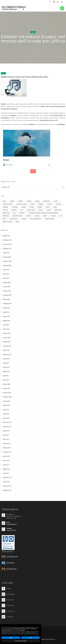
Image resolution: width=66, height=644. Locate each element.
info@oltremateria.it (12, 524)
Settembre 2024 (7, 249)
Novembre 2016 (7, 452)
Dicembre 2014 (7, 486)
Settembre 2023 (7, 265)
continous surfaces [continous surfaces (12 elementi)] (8, 204)
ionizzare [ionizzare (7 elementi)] (49, 210)
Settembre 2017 (7, 427)
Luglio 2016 (6, 465)
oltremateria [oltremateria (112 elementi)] (6, 216)
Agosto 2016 (6, 461)
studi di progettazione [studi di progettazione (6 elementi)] (36, 219)
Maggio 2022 (6, 321)
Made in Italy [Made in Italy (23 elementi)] (6, 213)
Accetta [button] (30, 638)
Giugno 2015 (6, 482)
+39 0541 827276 (11, 530)
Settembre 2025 (7, 240)
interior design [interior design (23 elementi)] (31, 210)
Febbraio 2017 (7, 444)
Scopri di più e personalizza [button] (21, 641)
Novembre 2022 (7, 295)
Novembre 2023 (7, 261)
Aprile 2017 (6, 435)
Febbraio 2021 (7, 384)
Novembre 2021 (7, 346)
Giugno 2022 (6, 316)
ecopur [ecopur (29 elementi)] (48, 207)
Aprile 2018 (6, 414)
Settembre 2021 (7, 355)
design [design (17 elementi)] (32, 204)
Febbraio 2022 (7, 333)
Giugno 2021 (6, 367)
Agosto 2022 (6, 308)
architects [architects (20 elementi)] (21, 201)
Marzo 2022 (6, 329)
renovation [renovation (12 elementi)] (53, 216)
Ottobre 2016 (6, 456)
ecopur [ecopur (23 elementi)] (55, 207)
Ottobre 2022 (6, 299)
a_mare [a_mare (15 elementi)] (56, 201)
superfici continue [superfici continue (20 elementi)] (7, 222)
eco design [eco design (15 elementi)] (15, 207)
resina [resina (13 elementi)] (4, 219)
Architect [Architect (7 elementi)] (12, 201)
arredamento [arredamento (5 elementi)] (47, 201)
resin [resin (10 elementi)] (61, 216)
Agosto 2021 (6, 359)
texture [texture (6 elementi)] (17, 222)
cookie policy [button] (23, 630)
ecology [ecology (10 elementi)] (31, 207)
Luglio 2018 (6, 410)
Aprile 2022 (6, 325)
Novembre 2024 (7, 244)
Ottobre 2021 (6, 350)
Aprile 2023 (6, 274)
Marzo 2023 (6, 278)
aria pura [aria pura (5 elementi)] (37, 201)
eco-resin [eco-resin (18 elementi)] (50, 204)
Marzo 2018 (6, 418)
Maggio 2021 (6, 371)
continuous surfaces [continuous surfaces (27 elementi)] (22, 204)
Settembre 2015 (7, 478)
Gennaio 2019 (7, 401)
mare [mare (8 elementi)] (14, 213)
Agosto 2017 (6, 431)
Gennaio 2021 (7, 388)
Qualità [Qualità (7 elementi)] (45, 216)
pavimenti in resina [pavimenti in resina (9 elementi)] (17, 216)
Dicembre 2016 (7, 448)
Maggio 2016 (6, 469)
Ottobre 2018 (6, 405)
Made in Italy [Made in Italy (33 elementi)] (58, 210)
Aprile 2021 (6, 376)
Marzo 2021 (6, 380)
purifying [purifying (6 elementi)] (37, 216)
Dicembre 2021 (7, 342)
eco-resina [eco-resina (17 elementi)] (58, 204)
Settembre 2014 (7, 490)
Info (33, 171)
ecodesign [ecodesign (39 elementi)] (5, 207)
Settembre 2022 (7, 304)
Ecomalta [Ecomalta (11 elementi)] (40, 207)
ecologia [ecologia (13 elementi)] (24, 207)
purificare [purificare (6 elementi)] (29, 216)
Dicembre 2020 (7, 393)
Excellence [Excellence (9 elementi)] (14, 210)
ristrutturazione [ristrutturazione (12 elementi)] (14, 219)
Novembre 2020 (7, 397)
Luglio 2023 (6, 270)
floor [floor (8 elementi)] (22, 210)
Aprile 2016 (6, 473)
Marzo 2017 (6, 439)
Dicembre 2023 (7, 257)
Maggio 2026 (6, 236)
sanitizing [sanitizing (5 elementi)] (24, 219)
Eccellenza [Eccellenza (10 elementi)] (41, 204)
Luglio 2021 (6, 363)
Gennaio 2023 (7, 287)
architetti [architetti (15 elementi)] (29, 201)
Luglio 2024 (6, 253)
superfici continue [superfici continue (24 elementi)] (50, 219)
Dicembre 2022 (7, 291)
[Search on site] (33, 187)
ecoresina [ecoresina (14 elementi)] (5, 210)
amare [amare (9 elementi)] (4, 201)
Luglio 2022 (6, 312)
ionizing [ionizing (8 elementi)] (40, 210)
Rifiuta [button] (11, 638)
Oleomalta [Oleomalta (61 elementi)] (22, 213)
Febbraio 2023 (7, 282)
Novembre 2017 (7, 422)
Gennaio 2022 (7, 338)
